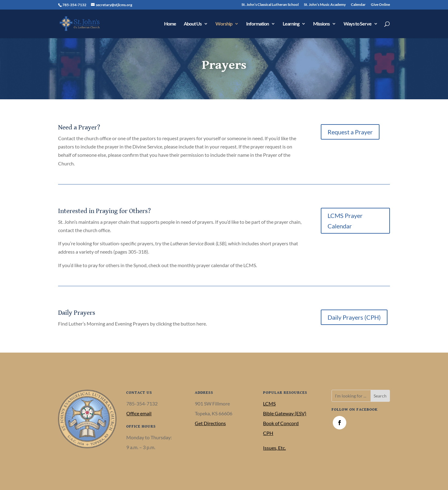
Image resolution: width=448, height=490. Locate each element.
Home (170, 24)
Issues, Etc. (274, 448)
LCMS (269, 403)
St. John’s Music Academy (325, 5)
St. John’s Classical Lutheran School (270, 5)
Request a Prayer (350, 132)
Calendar (358, 5)
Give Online (380, 5)
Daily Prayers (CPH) (354, 317)
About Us (193, 24)
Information (257, 24)
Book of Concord (281, 423)
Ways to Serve (358, 24)
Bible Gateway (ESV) (285, 413)
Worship (224, 24)
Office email (139, 413)
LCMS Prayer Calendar (345, 221)
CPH (268, 433)
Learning (291, 24)
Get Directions (210, 423)
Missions (321, 24)
